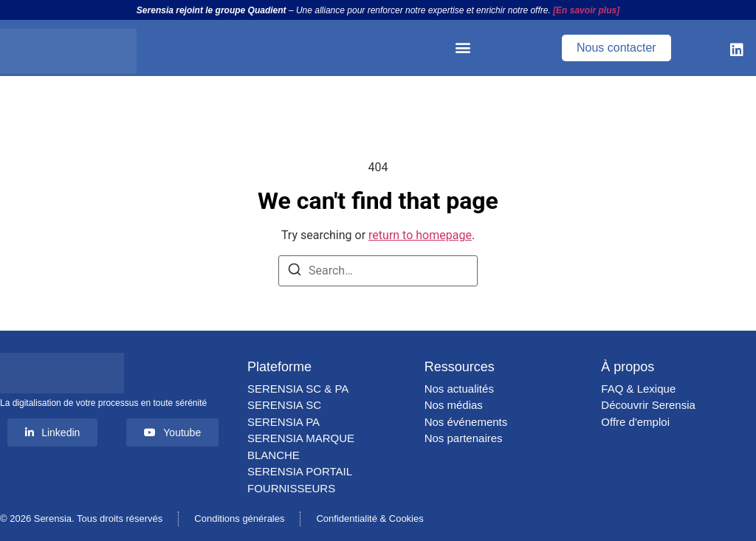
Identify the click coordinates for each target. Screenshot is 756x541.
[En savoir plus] (586, 10)
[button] (463, 48)
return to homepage (420, 235)
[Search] (295, 272)
